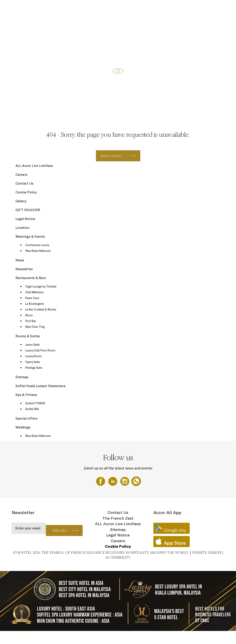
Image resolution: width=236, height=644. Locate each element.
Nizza (29, 315)
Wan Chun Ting (35, 327)
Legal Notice (25, 219)
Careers (21, 174)
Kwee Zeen (32, 298)
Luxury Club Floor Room (40, 350)
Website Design (206, 552)
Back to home (111, 156)
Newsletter (24, 269)
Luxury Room (33, 356)
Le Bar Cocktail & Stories (41, 309)
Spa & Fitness (26, 395)
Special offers (153, 8)
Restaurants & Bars (130, 8)
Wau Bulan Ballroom (38, 251)
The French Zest (118, 518)
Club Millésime (34, 292)
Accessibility (118, 557)
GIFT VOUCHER (199, 8)
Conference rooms (37, 245)
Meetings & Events (175, 8)
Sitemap (22, 377)
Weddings (217, 8)
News (20, 260)
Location (22, 228)
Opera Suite (33, 362)
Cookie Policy (26, 192)
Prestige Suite (34, 368)
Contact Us (24, 183)
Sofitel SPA (32, 409)
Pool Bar (31, 321)
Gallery (21, 201)
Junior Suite (32, 345)
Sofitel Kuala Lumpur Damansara (40, 386)
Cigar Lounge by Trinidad (41, 286)
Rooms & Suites (105, 8)
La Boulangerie (35, 304)
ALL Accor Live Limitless (34, 166)
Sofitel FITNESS (35, 403)
